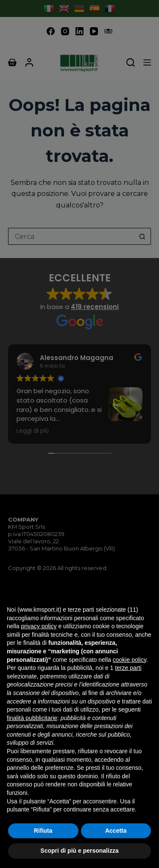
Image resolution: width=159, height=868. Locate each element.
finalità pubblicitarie (32, 718)
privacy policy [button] (39, 626)
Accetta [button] (116, 831)
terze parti (128, 668)
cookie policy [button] (130, 660)
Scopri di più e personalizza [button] (79, 851)
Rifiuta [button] (43, 831)
